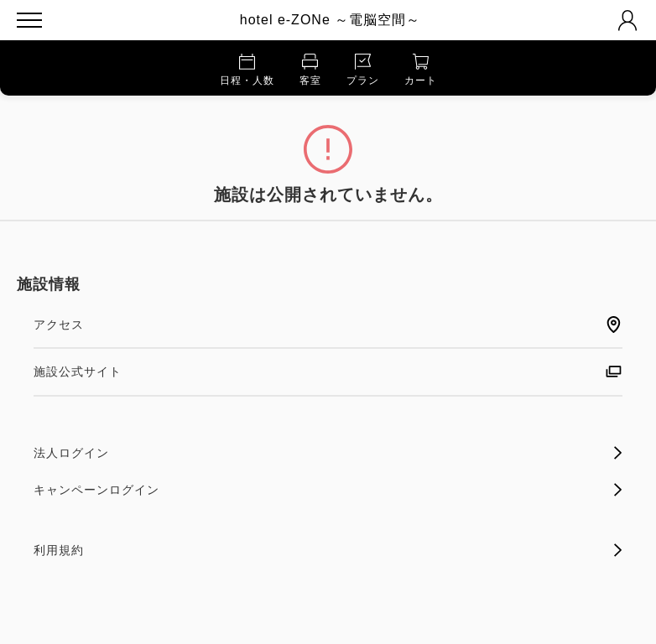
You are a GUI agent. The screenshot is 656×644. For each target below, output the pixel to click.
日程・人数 (247, 70)
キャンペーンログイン (328, 490)
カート (421, 70)
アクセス (328, 325)
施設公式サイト (328, 371)
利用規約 (328, 550)
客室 (310, 70)
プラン (363, 70)
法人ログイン (328, 453)
